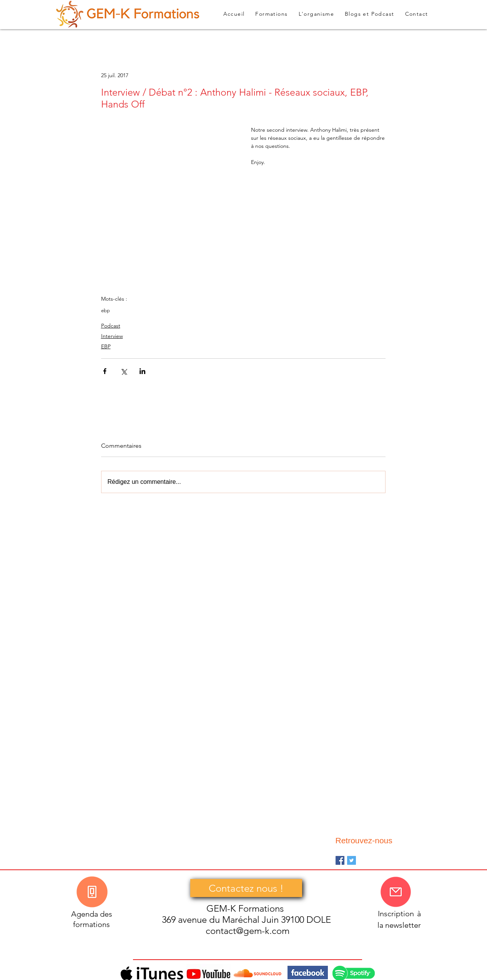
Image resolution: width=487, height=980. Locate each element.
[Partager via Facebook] (105, 371)
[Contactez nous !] (246, 888)
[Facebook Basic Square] (340, 860)
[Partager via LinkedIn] (142, 371)
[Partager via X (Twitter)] (124, 371)
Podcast (111, 326)
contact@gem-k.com (248, 931)
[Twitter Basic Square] (352, 860)
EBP (106, 346)
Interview (112, 336)
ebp (106, 310)
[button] (370, 14)
